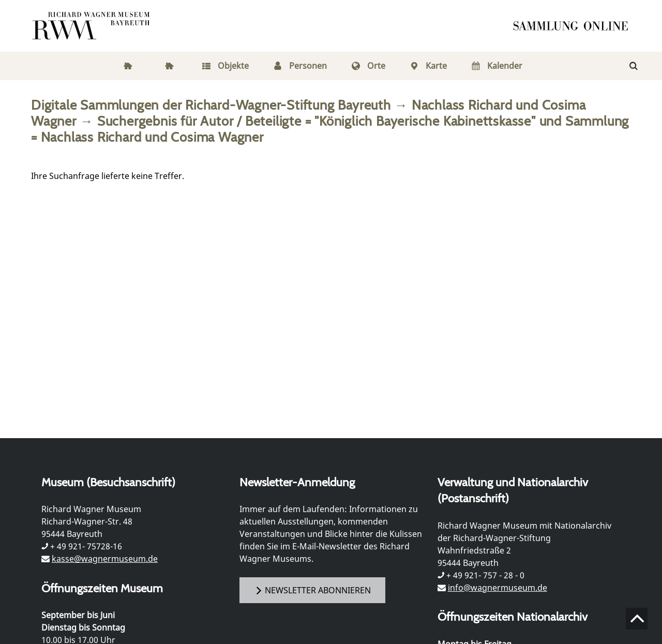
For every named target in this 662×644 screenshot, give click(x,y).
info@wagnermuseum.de (498, 588)
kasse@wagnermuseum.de (105, 559)
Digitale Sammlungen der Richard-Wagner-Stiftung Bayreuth (211, 105)
